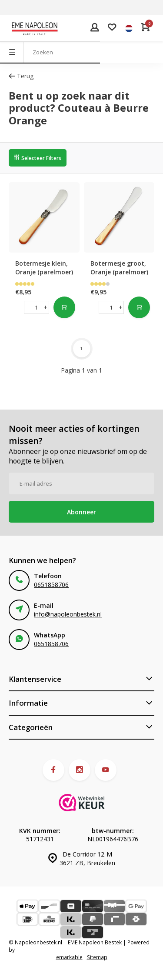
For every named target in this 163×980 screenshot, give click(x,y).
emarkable (69, 957)
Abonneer (81, 512)
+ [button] (45, 307)
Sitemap (97, 957)
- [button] (27, 307)
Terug (21, 76)
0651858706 (51, 585)
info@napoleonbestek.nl (68, 614)
